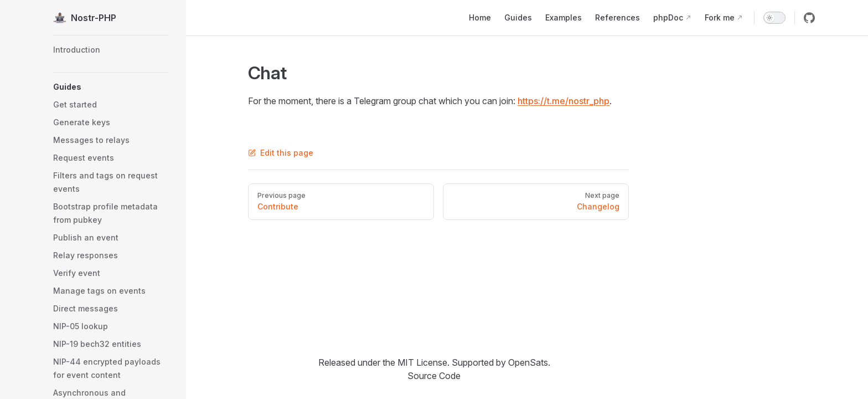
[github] (809, 18)
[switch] (774, 18)
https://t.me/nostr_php (564, 101)
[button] (111, 87)
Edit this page (281, 153)
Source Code (434, 376)
